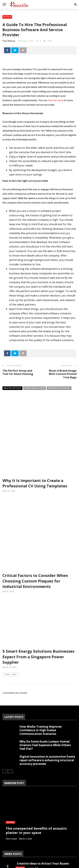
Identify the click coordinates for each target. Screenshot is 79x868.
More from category (59, 388)
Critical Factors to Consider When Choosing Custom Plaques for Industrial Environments (35, 531)
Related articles (12, 388)
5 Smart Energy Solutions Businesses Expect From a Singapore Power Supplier (38, 607)
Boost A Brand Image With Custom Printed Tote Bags (63, 374)
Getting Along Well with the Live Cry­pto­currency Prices (45, 828)
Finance (20, 834)
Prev (7, 625)
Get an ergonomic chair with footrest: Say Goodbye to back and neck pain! (45, 843)
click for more (55, 100)
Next (16, 625)
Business (7, 17)
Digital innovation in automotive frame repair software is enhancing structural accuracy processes (47, 711)
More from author (35, 388)
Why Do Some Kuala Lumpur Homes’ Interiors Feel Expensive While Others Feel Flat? (45, 696)
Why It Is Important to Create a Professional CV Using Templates (35, 458)
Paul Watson (9, 41)
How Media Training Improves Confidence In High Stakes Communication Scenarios (41, 681)
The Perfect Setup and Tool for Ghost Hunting (18, 372)
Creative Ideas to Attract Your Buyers (43, 814)
